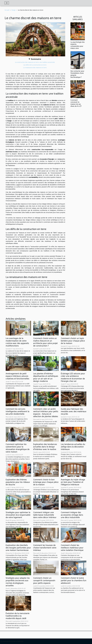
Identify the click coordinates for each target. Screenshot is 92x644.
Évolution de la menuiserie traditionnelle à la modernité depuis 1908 (18, 616)
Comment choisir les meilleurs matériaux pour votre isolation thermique (72, 548)
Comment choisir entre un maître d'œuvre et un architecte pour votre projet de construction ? (45, 342)
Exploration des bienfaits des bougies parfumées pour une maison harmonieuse (18, 548)
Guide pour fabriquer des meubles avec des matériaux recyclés (74, 411)
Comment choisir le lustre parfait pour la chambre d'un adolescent (74, 580)
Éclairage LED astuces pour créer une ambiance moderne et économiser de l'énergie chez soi (73, 377)
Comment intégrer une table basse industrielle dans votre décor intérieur (45, 515)
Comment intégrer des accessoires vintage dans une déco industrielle (72, 515)
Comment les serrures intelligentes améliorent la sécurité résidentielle (17, 411)
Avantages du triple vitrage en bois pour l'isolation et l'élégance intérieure (73, 482)
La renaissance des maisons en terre (35, 68)
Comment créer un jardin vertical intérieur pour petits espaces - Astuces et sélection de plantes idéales (46, 413)
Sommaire (36, 59)
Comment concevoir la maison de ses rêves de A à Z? (76, 103)
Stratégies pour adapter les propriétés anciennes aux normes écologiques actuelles (18, 582)
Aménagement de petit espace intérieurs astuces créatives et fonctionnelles (17, 376)
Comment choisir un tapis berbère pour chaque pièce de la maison (73, 341)
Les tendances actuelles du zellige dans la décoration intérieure (73, 447)
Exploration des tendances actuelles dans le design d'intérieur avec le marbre (45, 447)
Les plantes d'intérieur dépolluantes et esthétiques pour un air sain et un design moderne (46, 377)
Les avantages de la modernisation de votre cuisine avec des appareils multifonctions (17, 342)
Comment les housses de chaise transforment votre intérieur (45, 548)
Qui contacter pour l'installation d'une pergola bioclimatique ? (77, 74)
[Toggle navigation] (7, 3)
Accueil (7, 10)
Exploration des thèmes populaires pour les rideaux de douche (18, 482)
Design (14, 10)
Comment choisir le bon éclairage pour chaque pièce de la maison (46, 482)
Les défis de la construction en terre (35, 65)
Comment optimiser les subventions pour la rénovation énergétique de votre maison (18, 448)
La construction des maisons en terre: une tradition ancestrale (35, 62)
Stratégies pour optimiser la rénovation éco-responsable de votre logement (18, 515)
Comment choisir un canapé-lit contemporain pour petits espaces (44, 580)
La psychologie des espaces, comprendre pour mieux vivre (78, 45)
